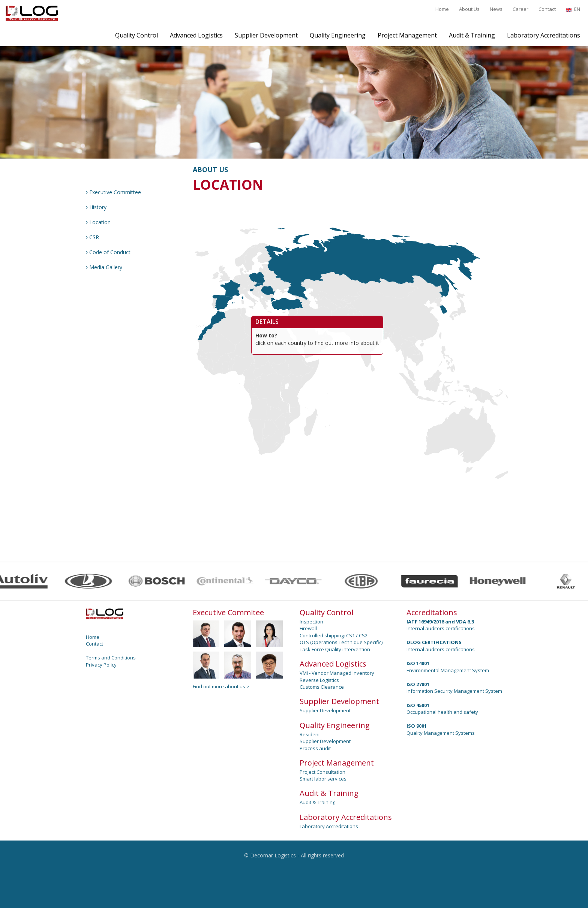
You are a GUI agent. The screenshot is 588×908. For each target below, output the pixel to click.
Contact (547, 9)
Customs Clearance (322, 687)
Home (442, 9)
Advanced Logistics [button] (196, 35)
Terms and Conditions (111, 658)
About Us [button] (469, 9)
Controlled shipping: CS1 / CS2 (334, 635)
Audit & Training (317, 802)
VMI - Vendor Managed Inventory (337, 673)
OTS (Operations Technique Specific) (341, 642)
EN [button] (573, 9)
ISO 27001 (418, 684)
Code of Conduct (108, 252)
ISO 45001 (418, 705)
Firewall (308, 628)
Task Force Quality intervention (335, 649)
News (496, 9)
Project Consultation (322, 772)
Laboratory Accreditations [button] (544, 35)
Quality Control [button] (136, 35)
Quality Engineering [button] (338, 35)
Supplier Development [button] (266, 35)
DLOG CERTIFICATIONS (434, 642)
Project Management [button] (407, 35)
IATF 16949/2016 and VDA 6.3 (440, 622)
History (96, 207)
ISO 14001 (418, 663)
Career (520, 9)
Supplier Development (325, 710)
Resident (310, 734)
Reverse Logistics (319, 680)
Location (98, 222)
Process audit (315, 748)
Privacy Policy (101, 665)
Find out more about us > (221, 686)
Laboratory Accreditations (329, 826)
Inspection (311, 622)
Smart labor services (323, 779)
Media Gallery (104, 267)
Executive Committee (113, 192)
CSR (92, 237)
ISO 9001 (417, 726)
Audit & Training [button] (472, 35)
